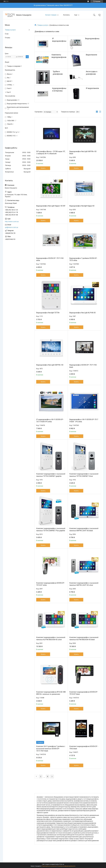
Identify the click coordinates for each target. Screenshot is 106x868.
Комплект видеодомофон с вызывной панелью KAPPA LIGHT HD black (84, 530)
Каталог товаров (51, 15)
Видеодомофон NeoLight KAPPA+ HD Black (83, 153)
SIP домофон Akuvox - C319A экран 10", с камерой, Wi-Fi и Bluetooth (51, 153)
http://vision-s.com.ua (12, 222)
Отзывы (8, 38)
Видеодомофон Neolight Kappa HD (82, 206)
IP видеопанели (92, 88)
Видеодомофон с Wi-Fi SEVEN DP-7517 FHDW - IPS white (84, 421)
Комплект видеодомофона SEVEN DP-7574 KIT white (50, 584)
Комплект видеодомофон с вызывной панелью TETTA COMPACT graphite (51, 475)
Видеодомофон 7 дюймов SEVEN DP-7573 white (83, 259)
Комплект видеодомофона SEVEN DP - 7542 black (84, 747)
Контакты (66, 15)
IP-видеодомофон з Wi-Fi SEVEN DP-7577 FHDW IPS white (50, 421)
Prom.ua (62, 864)
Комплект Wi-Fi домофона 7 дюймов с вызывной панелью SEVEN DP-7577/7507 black (51, 749)
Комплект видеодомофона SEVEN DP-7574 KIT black (84, 693)
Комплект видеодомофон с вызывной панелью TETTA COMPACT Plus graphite (51, 530)
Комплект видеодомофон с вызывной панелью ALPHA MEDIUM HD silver (51, 638)
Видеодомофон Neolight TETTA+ (48, 313)
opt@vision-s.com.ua (11, 227)
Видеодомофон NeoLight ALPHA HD (82, 313)
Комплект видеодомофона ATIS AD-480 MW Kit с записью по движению (51, 693)
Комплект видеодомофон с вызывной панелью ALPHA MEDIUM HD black (84, 638)
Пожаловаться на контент (49, 866)
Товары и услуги (43, 25)
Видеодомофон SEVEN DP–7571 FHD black (83, 366)
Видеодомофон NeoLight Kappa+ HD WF (51, 206)
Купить (43, 168)
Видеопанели (91, 55)
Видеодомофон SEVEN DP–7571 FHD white (50, 259)
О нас (7, 34)
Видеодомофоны (92, 38)
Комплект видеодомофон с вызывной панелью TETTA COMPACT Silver (84, 475)
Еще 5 (9, 92)
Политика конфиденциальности (66, 866)
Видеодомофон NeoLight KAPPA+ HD (50, 365)
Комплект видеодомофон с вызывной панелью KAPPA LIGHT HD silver (84, 584)
